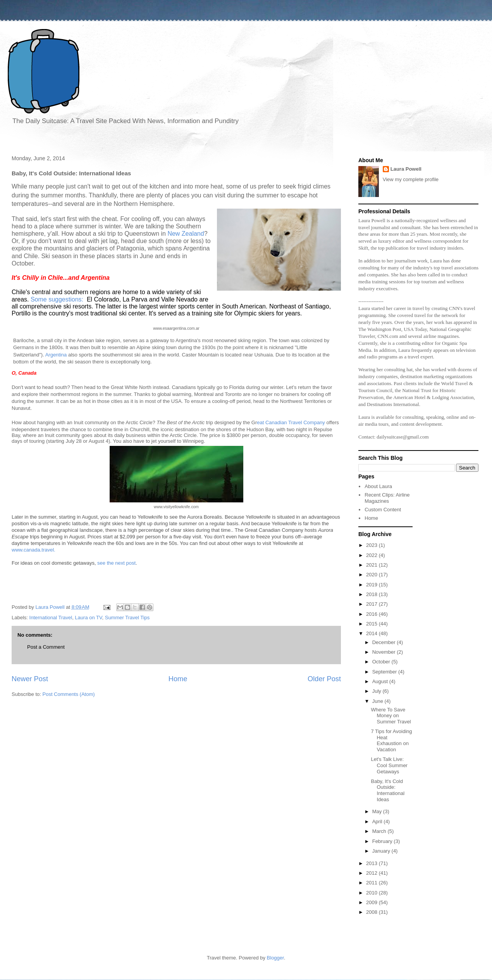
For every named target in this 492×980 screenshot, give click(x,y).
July (378, 691)
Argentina (57, 355)
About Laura (378, 486)
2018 (372, 594)
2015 (372, 624)
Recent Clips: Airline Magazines (387, 498)
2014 (372, 633)
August (381, 681)
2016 (372, 614)
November (385, 652)
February (383, 841)
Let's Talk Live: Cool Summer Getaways (389, 765)
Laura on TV (88, 618)
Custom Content (383, 510)
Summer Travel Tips (127, 618)
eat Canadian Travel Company (291, 422)
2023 (372, 545)
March (380, 831)
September (385, 672)
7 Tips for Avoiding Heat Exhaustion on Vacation (391, 740)
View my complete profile (411, 179)
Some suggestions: (57, 299)
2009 (372, 902)
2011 (372, 883)
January (382, 851)
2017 (372, 604)
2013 (372, 863)
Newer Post (30, 679)
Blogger (275, 958)
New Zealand (186, 234)
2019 (372, 585)
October (382, 662)
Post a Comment (46, 647)
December (385, 642)
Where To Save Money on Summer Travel (391, 716)
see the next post (116, 563)
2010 (372, 893)
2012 (372, 873)
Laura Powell (406, 169)
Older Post (324, 679)
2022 (372, 555)
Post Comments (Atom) (69, 694)
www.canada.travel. (34, 550)
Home (178, 679)
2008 (372, 912)
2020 (372, 575)
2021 (372, 565)
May (378, 811)
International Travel (51, 618)
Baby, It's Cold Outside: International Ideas (388, 790)
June (378, 701)
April (378, 822)
